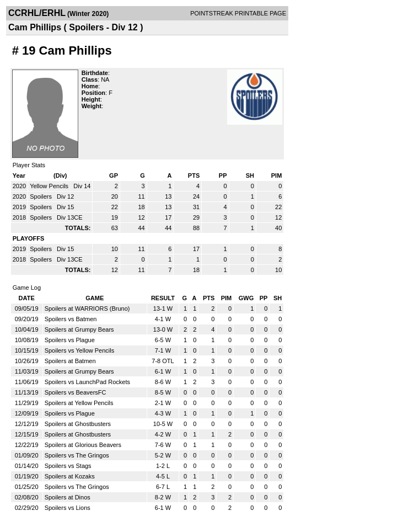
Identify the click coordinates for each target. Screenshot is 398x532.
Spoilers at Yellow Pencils (79, 403)
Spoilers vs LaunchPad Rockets (87, 382)
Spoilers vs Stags (68, 466)
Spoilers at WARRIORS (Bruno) (87, 308)
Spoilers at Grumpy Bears (79, 329)
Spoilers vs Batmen (71, 319)
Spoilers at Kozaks (70, 476)
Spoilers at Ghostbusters (78, 424)
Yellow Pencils (50, 186)
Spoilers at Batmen (70, 361)
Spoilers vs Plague (70, 340)
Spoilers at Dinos (68, 497)
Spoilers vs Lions (68, 508)
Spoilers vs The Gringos (77, 455)
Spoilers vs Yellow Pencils (80, 350)
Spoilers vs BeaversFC (76, 392)
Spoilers (42, 196)
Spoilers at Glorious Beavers (83, 445)
